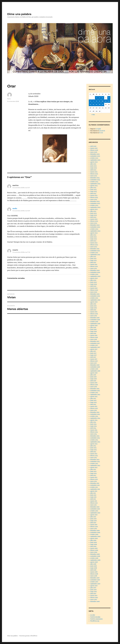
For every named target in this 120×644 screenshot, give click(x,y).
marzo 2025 (94, 172)
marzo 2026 (94, 148)
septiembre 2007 (95, 584)
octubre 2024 (94, 182)
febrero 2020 (94, 290)
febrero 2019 (94, 314)
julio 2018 (93, 328)
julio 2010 (93, 517)
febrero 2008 (94, 574)
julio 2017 (93, 351)
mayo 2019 (94, 308)
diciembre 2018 (95, 318)
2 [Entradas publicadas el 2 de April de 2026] (100, 98)
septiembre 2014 (95, 418)
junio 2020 (93, 282)
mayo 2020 (94, 284)
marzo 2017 (94, 359)
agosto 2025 (94, 162)
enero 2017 (94, 363)
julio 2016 (93, 375)
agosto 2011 (94, 491)
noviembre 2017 (95, 343)
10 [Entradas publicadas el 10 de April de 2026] (103, 101)
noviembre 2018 (95, 320)
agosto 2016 (94, 373)
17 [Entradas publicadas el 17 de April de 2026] (103, 105)
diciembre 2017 (95, 341)
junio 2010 (93, 519)
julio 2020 (93, 280)
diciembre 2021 (95, 249)
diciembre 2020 (95, 270)
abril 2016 (93, 381)
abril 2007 (93, 594)
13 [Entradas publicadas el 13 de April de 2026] (90, 105)
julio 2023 (93, 211)
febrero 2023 (94, 221)
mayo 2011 (93, 497)
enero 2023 (94, 223)
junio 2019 (93, 306)
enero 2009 (94, 552)
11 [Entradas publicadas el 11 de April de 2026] (106, 101)
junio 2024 (93, 190)
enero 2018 (94, 339)
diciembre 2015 (95, 389)
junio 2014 (93, 424)
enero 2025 (94, 176)
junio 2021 (93, 259)
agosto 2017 (94, 349)
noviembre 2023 (95, 203)
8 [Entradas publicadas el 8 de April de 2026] (96, 101)
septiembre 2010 (95, 513)
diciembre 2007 (95, 578)
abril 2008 (93, 570)
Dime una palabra (19, 14)
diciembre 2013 (95, 436)
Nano (9, 99)
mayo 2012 (93, 473)
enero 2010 (94, 529)
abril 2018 (93, 333)
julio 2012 (93, 469)
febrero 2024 (94, 198)
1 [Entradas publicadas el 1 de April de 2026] (96, 98)
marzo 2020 (94, 288)
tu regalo (98, 129)
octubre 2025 (94, 158)
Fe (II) (101, 133)
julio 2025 (93, 164)
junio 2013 (93, 448)
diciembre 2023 (95, 201)
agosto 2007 (94, 586)
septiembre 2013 (95, 442)
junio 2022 (93, 237)
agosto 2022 (94, 233)
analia (15, 208)
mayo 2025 (94, 168)
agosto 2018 (94, 326)
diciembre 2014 (95, 412)
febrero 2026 (94, 150)
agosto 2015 (94, 397)
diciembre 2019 (95, 294)
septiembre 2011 (95, 489)
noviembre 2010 (95, 509)
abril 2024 (93, 194)
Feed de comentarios (96, 619)
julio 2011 (93, 493)
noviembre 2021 (95, 251)
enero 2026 (94, 152)
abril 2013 (93, 452)
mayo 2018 (93, 332)
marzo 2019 (94, 312)
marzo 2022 (94, 243)
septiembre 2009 (95, 536)
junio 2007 (93, 590)
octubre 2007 (94, 582)
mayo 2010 (93, 521)
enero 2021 (94, 268)
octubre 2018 (94, 322)
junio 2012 (93, 471)
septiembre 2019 (95, 300)
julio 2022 (93, 235)
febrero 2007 (94, 598)
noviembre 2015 (95, 391)
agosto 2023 (94, 209)
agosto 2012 (94, 468)
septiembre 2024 (95, 184)
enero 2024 (94, 199)
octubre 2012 (94, 464)
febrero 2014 (94, 432)
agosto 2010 (94, 515)
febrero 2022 (94, 245)
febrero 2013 (94, 456)
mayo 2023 (94, 215)
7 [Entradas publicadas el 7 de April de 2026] (93, 101)
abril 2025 (93, 170)
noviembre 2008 (95, 556)
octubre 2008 (94, 558)
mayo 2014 (93, 426)
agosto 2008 (94, 562)
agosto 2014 (94, 420)
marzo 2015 (94, 406)
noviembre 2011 (95, 485)
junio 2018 (93, 330)
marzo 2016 (94, 383)
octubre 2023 (94, 205)
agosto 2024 (94, 186)
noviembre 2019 (95, 296)
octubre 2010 (94, 511)
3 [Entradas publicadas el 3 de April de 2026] (103, 98)
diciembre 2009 (95, 531)
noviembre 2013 (95, 438)
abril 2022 (93, 241)
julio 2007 (93, 588)
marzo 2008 (94, 572)
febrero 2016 (94, 385)
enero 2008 (94, 576)
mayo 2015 (93, 402)
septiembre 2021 (95, 255)
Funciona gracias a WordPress (28, 636)
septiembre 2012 (95, 466)
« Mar (93, 115)
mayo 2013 (93, 450)
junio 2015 (93, 401)
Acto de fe (102, 131)
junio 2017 (93, 353)
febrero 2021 (94, 266)
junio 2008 (93, 566)
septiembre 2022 (95, 231)
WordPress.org (95, 621)
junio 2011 (93, 495)
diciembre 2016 (95, 365)
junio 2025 (93, 166)
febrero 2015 (94, 408)
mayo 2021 (93, 261)
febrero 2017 (94, 361)
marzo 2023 (94, 219)
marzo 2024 (94, 196)
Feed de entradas (95, 617)
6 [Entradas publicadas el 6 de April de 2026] (90, 101)
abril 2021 (93, 263)
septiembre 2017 (95, 347)
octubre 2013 (94, 440)
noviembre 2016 (95, 367)
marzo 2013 (94, 454)
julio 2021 (93, 257)
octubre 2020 (94, 274)
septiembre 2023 (95, 207)
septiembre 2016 (95, 371)
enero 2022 (94, 247)
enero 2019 (94, 316)
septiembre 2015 (95, 395)
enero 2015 (94, 410)
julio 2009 (93, 540)
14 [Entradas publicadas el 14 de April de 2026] (93, 105)
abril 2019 (93, 310)
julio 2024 (93, 188)
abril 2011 (93, 499)
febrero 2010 (94, 527)
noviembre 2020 (95, 272)
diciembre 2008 (95, 554)
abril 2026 (93, 146)
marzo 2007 (94, 596)
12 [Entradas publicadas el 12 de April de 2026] (109, 101)
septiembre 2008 (95, 560)
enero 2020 (94, 292)
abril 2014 (93, 428)
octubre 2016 (94, 369)
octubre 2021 (94, 253)
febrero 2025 (94, 174)
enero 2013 (94, 458)
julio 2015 (93, 399)
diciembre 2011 (95, 483)
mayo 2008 (94, 568)
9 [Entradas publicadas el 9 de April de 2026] (100, 101)
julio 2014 (93, 422)
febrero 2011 (94, 503)
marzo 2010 (94, 525)
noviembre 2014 (95, 414)
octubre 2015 (94, 393)
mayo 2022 (94, 239)
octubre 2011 (94, 487)
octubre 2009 (94, 535)
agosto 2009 (94, 538)
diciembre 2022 (95, 225)
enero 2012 (94, 481)
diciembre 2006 (95, 602)
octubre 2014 (94, 416)
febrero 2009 (94, 550)
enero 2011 (93, 505)
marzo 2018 (94, 335)
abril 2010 (93, 523)
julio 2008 (93, 564)
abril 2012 (93, 475)
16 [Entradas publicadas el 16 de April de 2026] (100, 105)
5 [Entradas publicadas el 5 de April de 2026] (109, 98)
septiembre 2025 (95, 160)
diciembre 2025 (95, 154)
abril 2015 (93, 404)
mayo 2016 (94, 379)
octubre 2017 (94, 345)
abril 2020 (93, 286)
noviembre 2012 (95, 462)
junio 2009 (94, 542)
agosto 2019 (94, 302)
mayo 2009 (94, 544)
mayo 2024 (94, 192)
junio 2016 (93, 377)
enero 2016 (94, 387)
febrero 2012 (94, 479)
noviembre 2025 (95, 156)
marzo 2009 (94, 548)
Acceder (93, 615)
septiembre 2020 (95, 276)
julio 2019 (93, 304)
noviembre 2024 (95, 180)
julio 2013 (93, 446)
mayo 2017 (93, 355)
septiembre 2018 (95, 324)
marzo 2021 (94, 265)
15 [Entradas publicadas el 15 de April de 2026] (96, 105)
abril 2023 (93, 217)
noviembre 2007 (95, 580)
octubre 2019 (94, 298)
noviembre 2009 (95, 533)
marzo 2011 (94, 501)
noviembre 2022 (95, 227)
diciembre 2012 (95, 460)
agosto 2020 (94, 278)
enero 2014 (94, 434)
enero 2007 (94, 600)
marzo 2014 (94, 430)
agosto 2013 (94, 444)
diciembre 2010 (95, 507)
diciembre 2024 (95, 178)
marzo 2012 (94, 477)
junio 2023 (93, 213)
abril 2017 (93, 357)
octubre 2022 (94, 229)
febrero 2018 (94, 337)
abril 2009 (93, 546)
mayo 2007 (94, 592)
